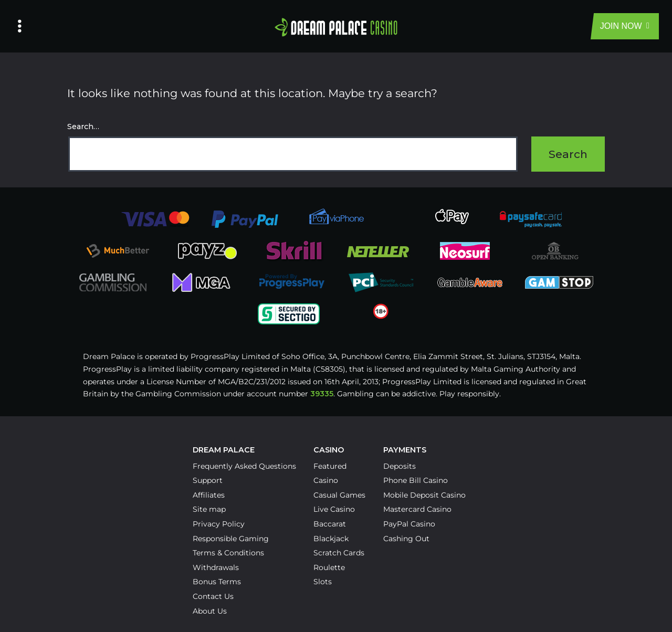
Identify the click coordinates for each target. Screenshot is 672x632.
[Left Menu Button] (20, 26)
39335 (322, 394)
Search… (83, 127)
